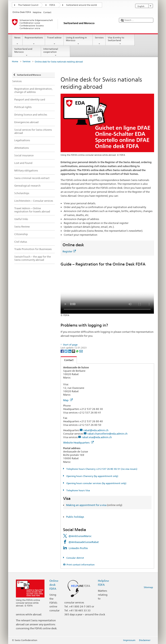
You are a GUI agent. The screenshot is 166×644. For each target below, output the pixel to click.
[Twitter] (66, 351)
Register (69, 251)
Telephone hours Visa (78, 490)
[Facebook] (62, 351)
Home (15, 62)
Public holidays (75, 517)
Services (99, 41)
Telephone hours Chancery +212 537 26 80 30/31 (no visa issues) (101, 469)
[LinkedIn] (70, 351)
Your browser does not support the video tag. (107, 290)
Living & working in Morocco (78, 41)
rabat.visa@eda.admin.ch (97, 437)
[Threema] (74, 351)
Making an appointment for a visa (86, 505)
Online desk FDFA (54, 585)
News (17, 41)
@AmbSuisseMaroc (80, 536)
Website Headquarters (78, 443)
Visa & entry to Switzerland (120, 41)
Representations (34, 41)
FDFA (52, 5)
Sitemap (148, 587)
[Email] (81, 351)
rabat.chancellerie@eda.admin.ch (107, 434)
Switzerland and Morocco (27, 52)
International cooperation (56, 52)
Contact (67, 360)
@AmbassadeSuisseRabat (84, 542)
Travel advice (54, 41)
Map (68, 400)
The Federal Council (28, 5)
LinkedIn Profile (78, 548)
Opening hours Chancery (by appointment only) (92, 476)
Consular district (75, 558)
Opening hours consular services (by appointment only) (96, 483)
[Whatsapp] (78, 351)
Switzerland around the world (82, 5)
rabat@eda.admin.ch (96, 430)
